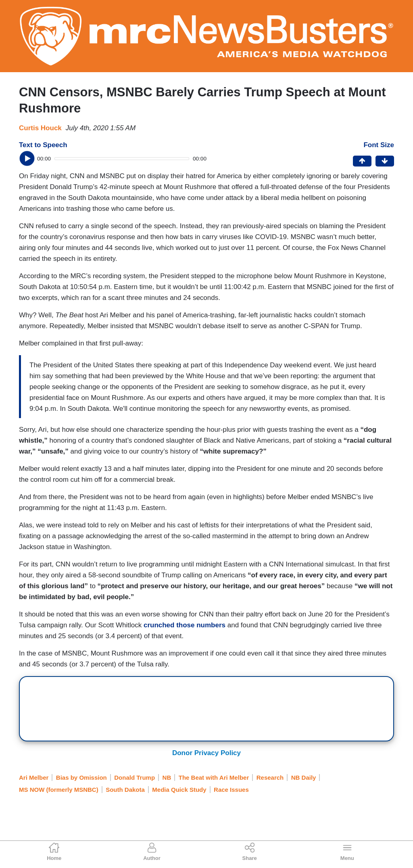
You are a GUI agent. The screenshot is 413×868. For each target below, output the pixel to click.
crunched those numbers (185, 625)
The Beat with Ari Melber (214, 777)
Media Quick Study (179, 790)
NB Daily (304, 777)
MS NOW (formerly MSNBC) (59, 790)
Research (270, 777)
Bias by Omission (81, 777)
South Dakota (125, 790)
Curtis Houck (40, 128)
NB (167, 777)
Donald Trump (135, 777)
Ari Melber (34, 777)
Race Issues (231, 790)
